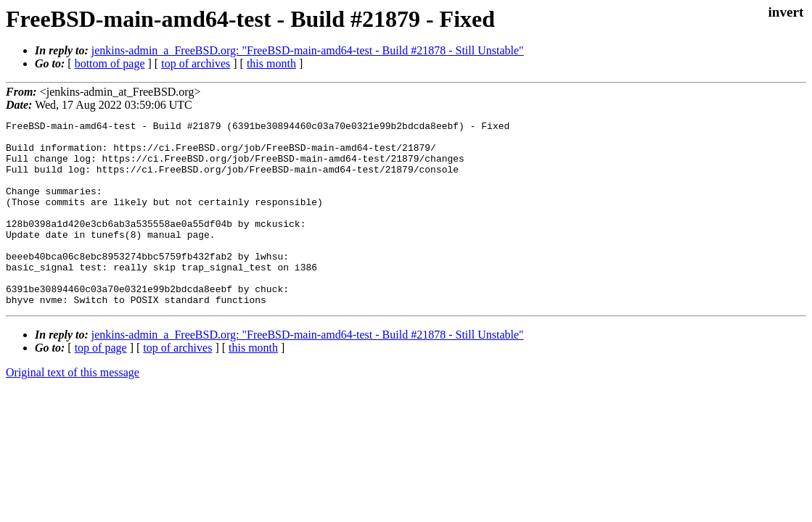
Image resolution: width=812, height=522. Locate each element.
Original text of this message (73, 409)
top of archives (196, 63)
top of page (101, 385)
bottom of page (110, 63)
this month (271, 63)
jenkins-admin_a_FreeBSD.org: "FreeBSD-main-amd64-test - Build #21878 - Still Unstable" (308, 50)
